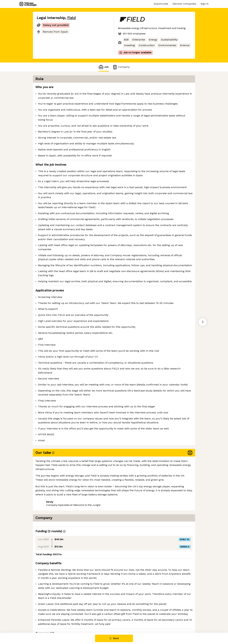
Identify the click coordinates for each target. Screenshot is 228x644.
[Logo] (28, 4)
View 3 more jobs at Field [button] (75, 619)
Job (104, 67)
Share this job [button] (45, 619)
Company (121, 67)
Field (72, 18)
